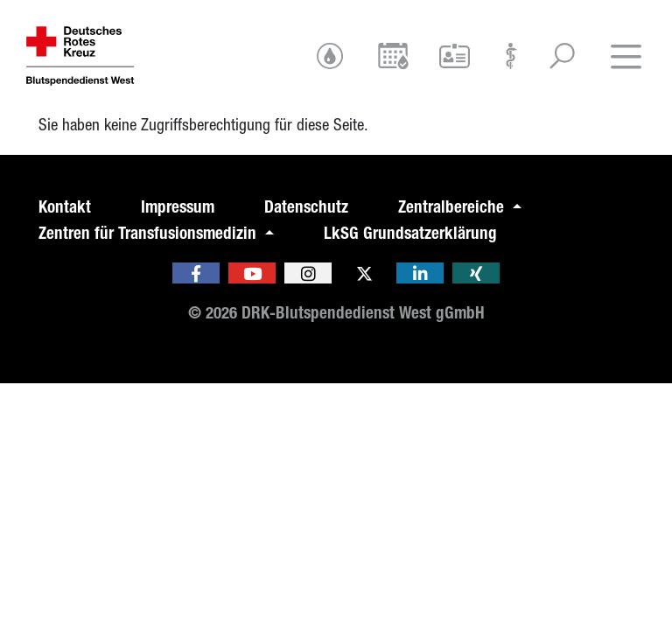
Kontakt (65, 207)
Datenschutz (306, 207)
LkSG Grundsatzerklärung (410, 233)
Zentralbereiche (453, 207)
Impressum (178, 207)
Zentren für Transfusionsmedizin (150, 233)
